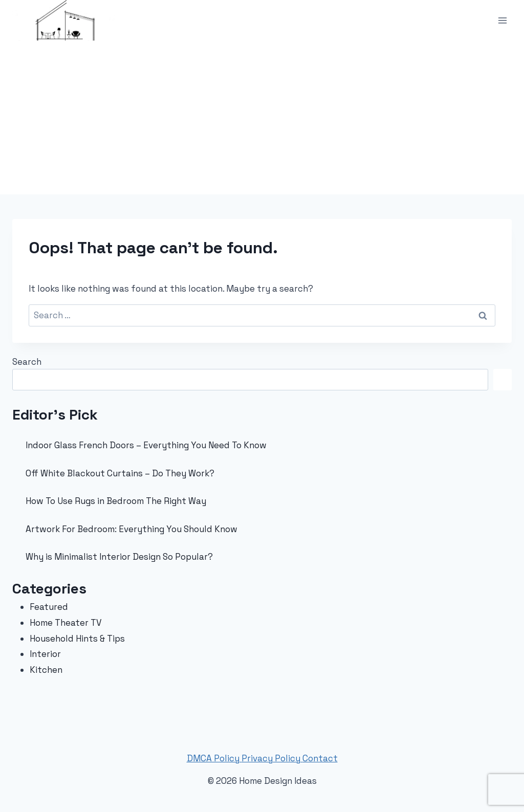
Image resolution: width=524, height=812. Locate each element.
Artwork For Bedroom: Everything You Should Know (132, 529)
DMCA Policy (214, 758)
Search (27, 362)
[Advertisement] (262, 118)
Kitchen (46, 670)
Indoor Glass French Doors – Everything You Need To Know (146, 445)
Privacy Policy (272, 758)
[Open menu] (502, 20)
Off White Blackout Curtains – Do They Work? (120, 473)
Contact (320, 758)
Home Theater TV (66, 623)
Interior (45, 654)
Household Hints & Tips (77, 639)
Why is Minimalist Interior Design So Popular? (119, 557)
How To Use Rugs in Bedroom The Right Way (116, 501)
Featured (49, 607)
